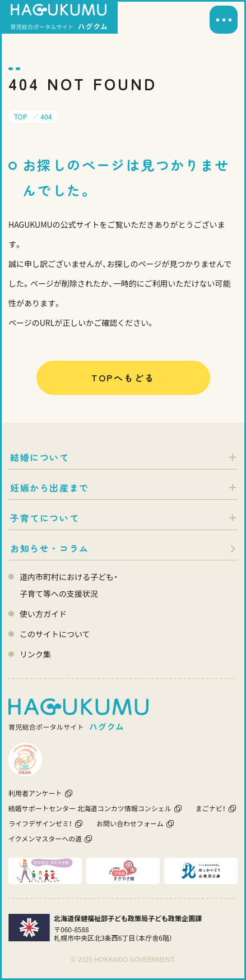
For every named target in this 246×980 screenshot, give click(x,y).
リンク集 (35, 654)
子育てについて (45, 518)
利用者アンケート (35, 793)
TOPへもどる (123, 378)
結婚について (40, 457)
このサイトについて (55, 634)
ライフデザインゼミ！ (40, 823)
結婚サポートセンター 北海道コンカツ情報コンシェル (90, 808)
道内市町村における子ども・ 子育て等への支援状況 (69, 585)
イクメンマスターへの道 (45, 838)
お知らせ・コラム (50, 548)
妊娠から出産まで (50, 487)
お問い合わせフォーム (130, 823)
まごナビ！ (211, 808)
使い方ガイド (43, 614)
